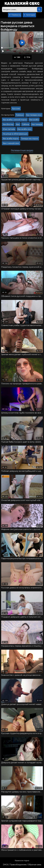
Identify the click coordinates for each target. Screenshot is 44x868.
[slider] (17, 48)
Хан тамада (37, 124)
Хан (18, 124)
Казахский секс (22, 4)
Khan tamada (9, 129)
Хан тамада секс (34, 115)
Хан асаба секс (25, 129)
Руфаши (20, 115)
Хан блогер (8, 124)
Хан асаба (34, 120)
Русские (16, 109)
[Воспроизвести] (3, 51)
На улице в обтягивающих (15, 134)
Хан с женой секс (11, 143)
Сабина (26, 124)
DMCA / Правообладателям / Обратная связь (22, 865)
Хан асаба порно (11, 139)
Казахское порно (22, 861)
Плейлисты (15, 15)
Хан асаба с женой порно (15, 120)
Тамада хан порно (30, 139)
